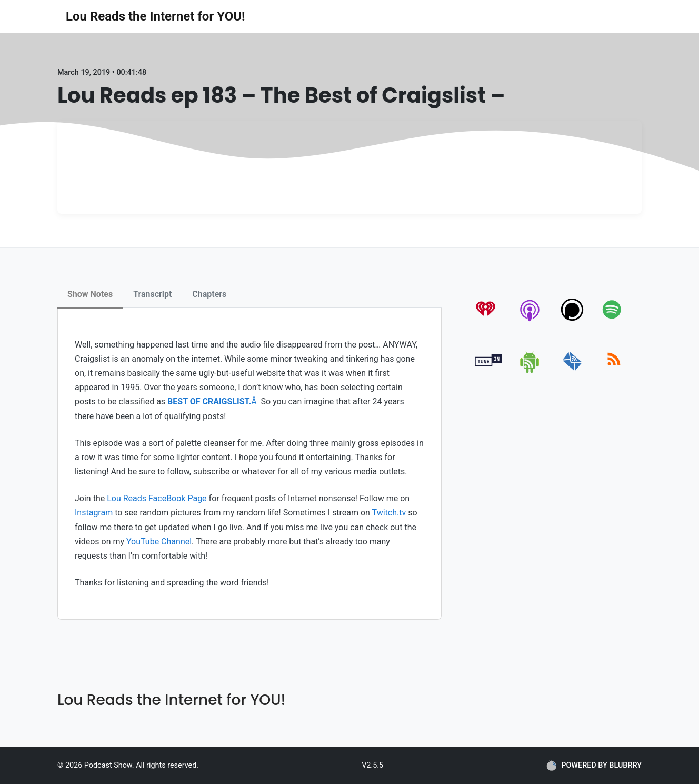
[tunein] (489, 371)
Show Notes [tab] (90, 294)
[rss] (614, 371)
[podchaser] (572, 321)
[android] (530, 371)
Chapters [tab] (209, 294)
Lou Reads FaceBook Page (157, 498)
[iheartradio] (489, 321)
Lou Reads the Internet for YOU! (156, 16)
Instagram (94, 513)
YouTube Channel (159, 542)
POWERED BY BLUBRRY (594, 766)
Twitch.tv (389, 513)
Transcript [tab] (152, 294)
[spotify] (614, 321)
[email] (572, 371)
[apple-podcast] (530, 321)
